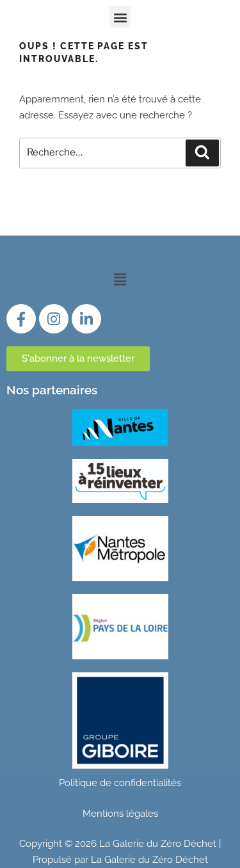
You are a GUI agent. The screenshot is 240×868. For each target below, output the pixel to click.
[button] (120, 17)
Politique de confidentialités (120, 783)
